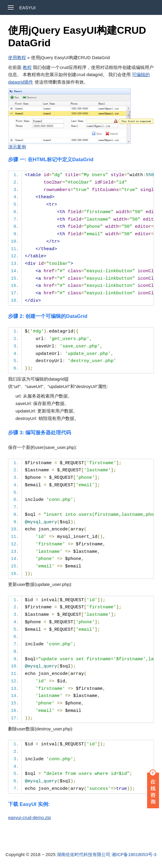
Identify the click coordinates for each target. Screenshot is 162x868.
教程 (27, 67)
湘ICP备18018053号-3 (134, 854)
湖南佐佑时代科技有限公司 (84, 854)
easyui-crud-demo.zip (29, 817)
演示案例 (17, 147)
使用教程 (17, 57)
